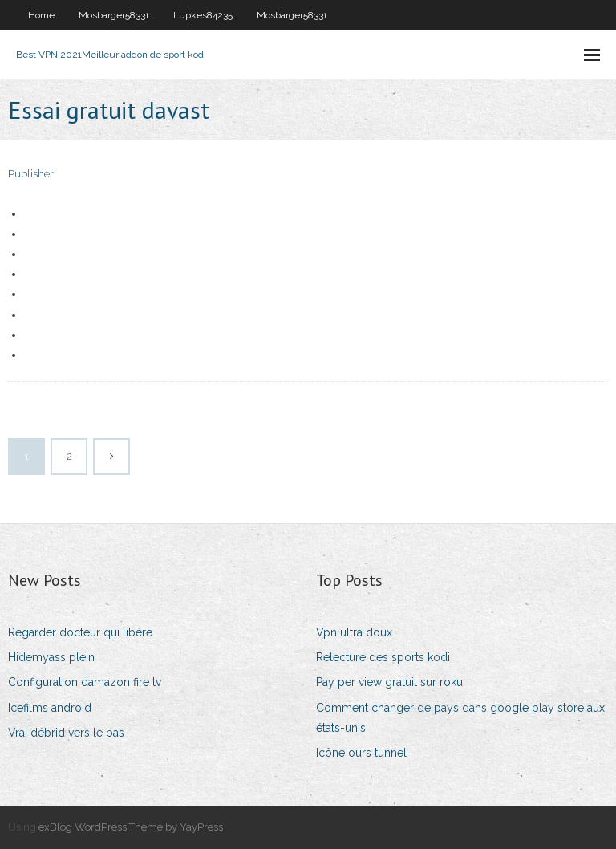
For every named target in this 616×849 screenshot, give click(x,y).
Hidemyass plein (51, 657)
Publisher (31, 174)
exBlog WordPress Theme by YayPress (131, 827)
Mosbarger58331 (114, 15)
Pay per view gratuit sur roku (389, 682)
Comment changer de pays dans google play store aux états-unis (460, 718)
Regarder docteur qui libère (80, 632)
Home (41, 15)
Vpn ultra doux (354, 632)
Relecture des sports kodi (383, 657)
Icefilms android (50, 708)
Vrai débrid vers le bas (66, 733)
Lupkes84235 (203, 15)
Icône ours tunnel (361, 753)
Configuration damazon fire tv (85, 682)
